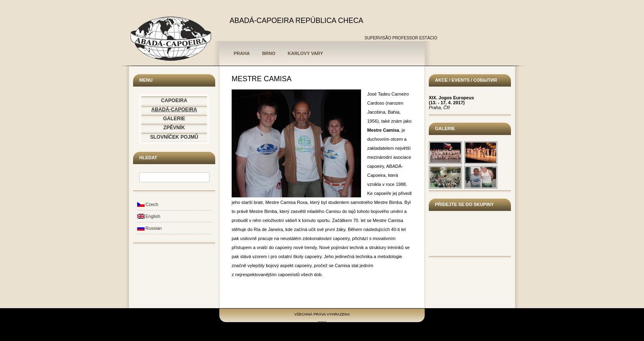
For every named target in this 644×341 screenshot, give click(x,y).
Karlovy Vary (306, 53)
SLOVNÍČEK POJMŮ (174, 137)
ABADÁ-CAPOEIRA (174, 110)
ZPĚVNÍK (174, 128)
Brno (269, 53)
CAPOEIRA (174, 101)
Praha (242, 53)
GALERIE (174, 119)
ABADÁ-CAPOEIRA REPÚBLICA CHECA (297, 21)
